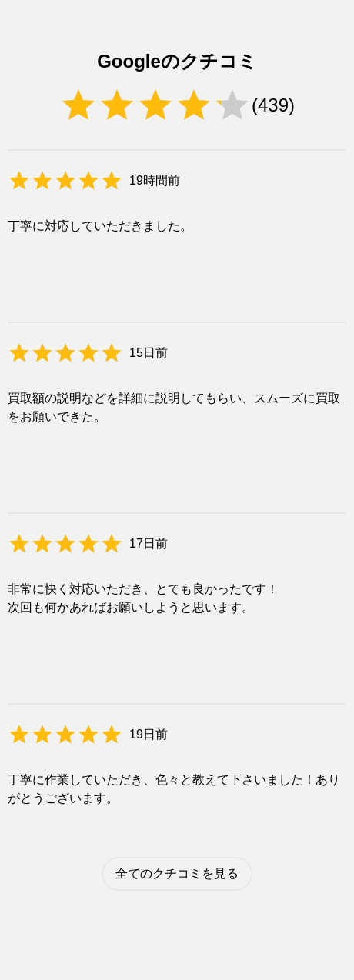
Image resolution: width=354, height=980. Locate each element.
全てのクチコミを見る (177, 873)
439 (273, 105)
